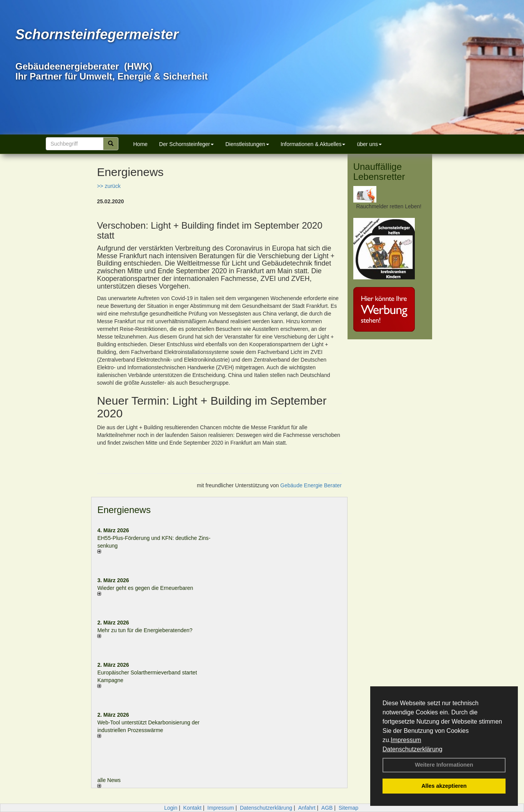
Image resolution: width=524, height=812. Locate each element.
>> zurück (109, 186)
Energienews (124, 510)
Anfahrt (307, 808)
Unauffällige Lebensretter (379, 172)
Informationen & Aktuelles (313, 144)
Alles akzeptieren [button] (444, 786)
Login (171, 808)
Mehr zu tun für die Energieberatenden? (145, 630)
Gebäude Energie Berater (311, 485)
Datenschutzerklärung (413, 749)
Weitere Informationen (444, 765)
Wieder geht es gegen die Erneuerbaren (145, 588)
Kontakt (192, 808)
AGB (327, 808)
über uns (369, 144)
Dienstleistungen (247, 144)
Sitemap (349, 808)
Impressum (406, 740)
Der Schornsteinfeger (186, 144)
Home (141, 144)
